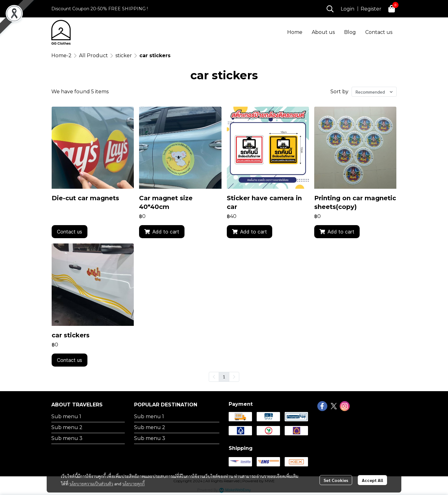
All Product (93, 56)
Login (348, 9)
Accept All (372, 480)
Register (371, 9)
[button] (330, 9)
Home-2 (61, 56)
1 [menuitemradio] (224, 377)
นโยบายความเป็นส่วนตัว (91, 483)
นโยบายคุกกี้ (133, 483)
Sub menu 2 (67, 427)
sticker (124, 56)
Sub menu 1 (66, 416)
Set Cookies (336, 480)
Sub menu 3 (67, 438)
